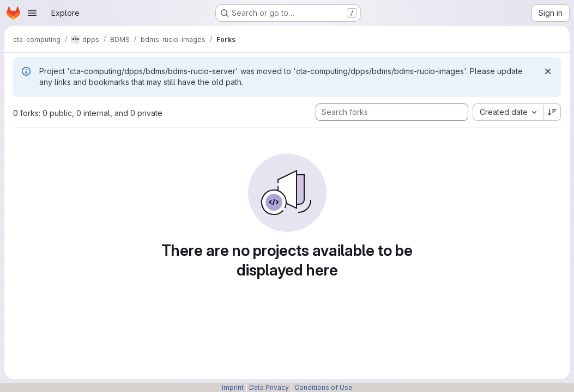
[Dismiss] (548, 71)
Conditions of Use (324, 387)
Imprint (233, 387)
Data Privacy (269, 387)
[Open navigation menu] (32, 13)
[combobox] (508, 112)
